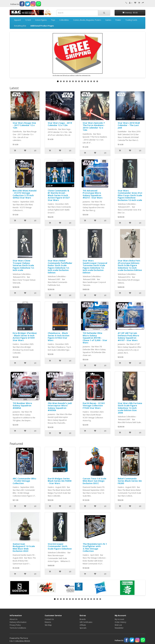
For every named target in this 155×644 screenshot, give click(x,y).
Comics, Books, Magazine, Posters (87, 20)
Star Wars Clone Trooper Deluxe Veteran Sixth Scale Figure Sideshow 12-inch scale (24, 265)
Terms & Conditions (18, 628)
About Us (13, 619)
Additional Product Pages (42, 26)
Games (108, 20)
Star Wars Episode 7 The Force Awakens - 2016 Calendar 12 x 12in (94, 126)
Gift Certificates (86, 622)
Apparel (17, 20)
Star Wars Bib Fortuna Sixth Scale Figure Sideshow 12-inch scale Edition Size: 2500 (130, 408)
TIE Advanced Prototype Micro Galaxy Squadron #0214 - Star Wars (93, 194)
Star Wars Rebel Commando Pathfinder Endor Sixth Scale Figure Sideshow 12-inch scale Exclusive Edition (60, 267)
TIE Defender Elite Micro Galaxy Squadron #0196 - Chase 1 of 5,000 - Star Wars (95, 338)
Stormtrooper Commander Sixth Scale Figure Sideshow (60, 546)
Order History (120, 622)
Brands (83, 619)
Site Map (48, 625)
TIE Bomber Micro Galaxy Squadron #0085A (22, 405)
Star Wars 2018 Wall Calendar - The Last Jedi (129, 125)
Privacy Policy (15, 625)
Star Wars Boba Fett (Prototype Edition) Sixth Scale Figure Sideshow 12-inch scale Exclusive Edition (130, 265)
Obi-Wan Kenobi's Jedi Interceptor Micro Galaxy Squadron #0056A (60, 407)
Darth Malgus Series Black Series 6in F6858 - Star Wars (60, 481)
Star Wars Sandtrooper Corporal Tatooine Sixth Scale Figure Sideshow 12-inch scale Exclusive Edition (95, 267)
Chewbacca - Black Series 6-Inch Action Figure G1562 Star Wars (59, 337)
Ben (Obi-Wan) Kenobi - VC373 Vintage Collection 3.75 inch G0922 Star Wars (25, 194)
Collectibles (64, 20)
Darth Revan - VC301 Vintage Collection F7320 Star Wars (94, 405)
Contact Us (49, 619)
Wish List (118, 625)
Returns (48, 622)
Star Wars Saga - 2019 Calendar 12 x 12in (60, 124)
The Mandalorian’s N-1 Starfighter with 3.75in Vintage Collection (95, 547)
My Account (119, 619)
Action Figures (41, 20)
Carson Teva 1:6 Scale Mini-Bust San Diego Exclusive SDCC (94, 481)
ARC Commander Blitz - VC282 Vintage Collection (24, 481)
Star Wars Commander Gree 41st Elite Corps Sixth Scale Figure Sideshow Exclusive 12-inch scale (130, 195)
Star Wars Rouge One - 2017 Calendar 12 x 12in (24, 125)
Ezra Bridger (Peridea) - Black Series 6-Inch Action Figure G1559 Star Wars (25, 337)
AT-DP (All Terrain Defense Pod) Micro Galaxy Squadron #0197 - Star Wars (128, 337)
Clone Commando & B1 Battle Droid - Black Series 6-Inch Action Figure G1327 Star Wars (59, 195)
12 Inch (28, 20)
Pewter (118, 20)
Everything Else (20, 26)
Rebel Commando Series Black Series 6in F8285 (130, 481)
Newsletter (119, 628)
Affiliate (83, 625)
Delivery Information (18, 622)
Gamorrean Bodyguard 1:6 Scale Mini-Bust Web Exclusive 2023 (24, 547)
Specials (83, 628)
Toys (53, 20)
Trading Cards (131, 20)
